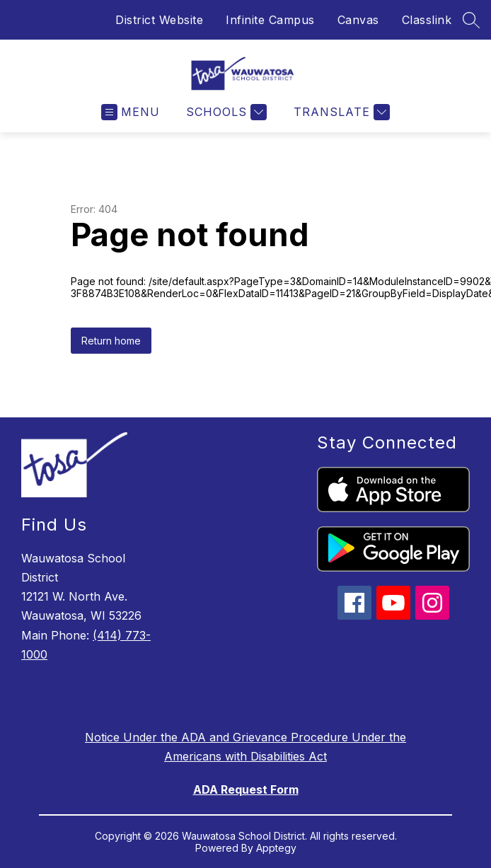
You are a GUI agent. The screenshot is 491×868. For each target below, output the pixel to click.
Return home (111, 341)
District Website (159, 20)
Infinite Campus (270, 20)
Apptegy (276, 848)
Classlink (427, 20)
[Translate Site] (340, 112)
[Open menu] (131, 112)
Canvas (358, 20)
